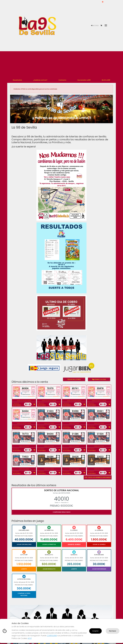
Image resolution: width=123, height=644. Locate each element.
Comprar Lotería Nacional (24, 594)
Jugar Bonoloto (49, 569)
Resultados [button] (17, 80)
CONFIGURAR (52, 636)
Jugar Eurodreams (99, 569)
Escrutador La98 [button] (84, 80)
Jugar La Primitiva (49, 544)
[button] (18, 111)
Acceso (95, 26)
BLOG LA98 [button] (106, 80)
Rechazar (113, 631)
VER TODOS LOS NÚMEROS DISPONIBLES (98, 477)
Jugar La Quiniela (99, 544)
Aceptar (95, 631)
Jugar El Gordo (74, 544)
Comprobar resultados (61, 512)
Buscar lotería (74, 379)
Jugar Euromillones (24, 544)
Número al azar (99, 379)
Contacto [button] (62, 80)
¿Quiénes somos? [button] (40, 80)
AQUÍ (30, 638)
